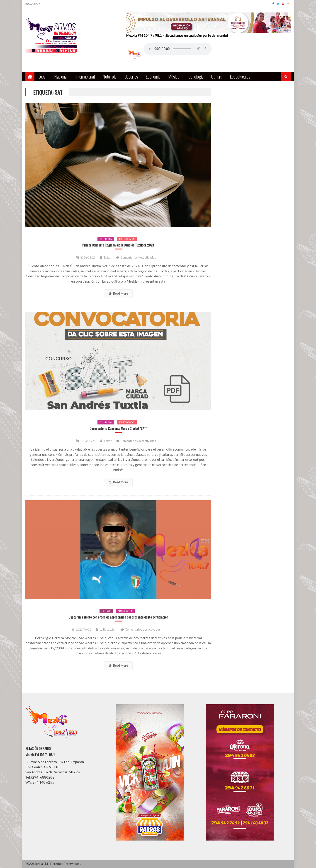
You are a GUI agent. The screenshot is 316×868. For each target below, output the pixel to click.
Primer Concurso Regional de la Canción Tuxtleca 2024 (118, 245)
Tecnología (195, 76)
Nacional (61, 76)
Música (174, 76)
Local (42, 76)
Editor (108, 257)
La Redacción (108, 629)
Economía (153, 76)
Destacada (127, 239)
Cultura (217, 76)
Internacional (85, 76)
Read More (118, 293)
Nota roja (109, 76)
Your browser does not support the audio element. (178, 49)
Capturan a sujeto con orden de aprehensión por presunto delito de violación (118, 617)
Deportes (131, 76)
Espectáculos (240, 76)
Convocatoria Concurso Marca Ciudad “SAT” (118, 428)
